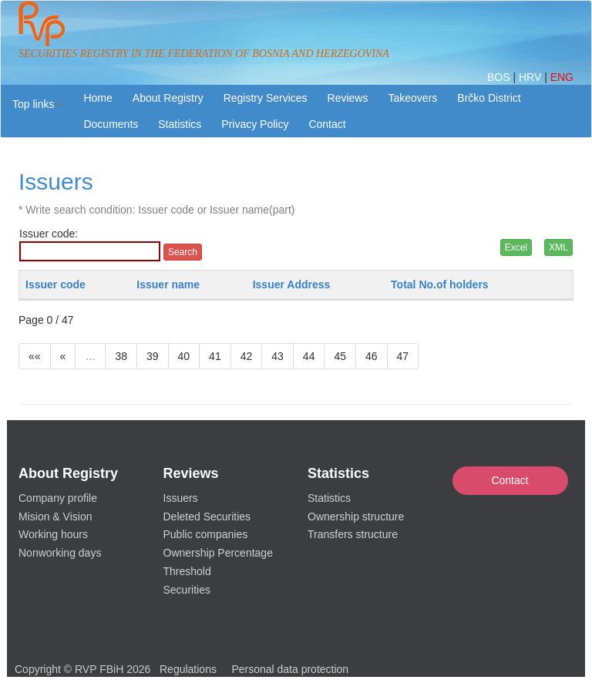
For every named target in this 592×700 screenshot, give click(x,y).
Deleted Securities (207, 517)
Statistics (180, 124)
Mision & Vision (55, 517)
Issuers (181, 498)
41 (215, 356)
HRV (531, 77)
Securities (187, 590)
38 (121, 356)
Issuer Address (292, 284)
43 (277, 356)
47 (403, 356)
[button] (37, 104)
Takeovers (412, 98)
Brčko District (489, 98)
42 (247, 356)
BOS (500, 77)
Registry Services (266, 98)
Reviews (348, 98)
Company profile (58, 498)
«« (35, 356)
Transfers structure (353, 534)
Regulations (188, 669)
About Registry (168, 98)
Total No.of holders (440, 284)
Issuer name (168, 284)
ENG (562, 77)
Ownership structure (356, 517)
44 (309, 356)
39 (153, 356)
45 (340, 356)
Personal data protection (290, 669)
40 (184, 356)
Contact (510, 480)
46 (372, 356)
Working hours (53, 534)
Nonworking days (60, 553)
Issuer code (55, 284)
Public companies (206, 534)
